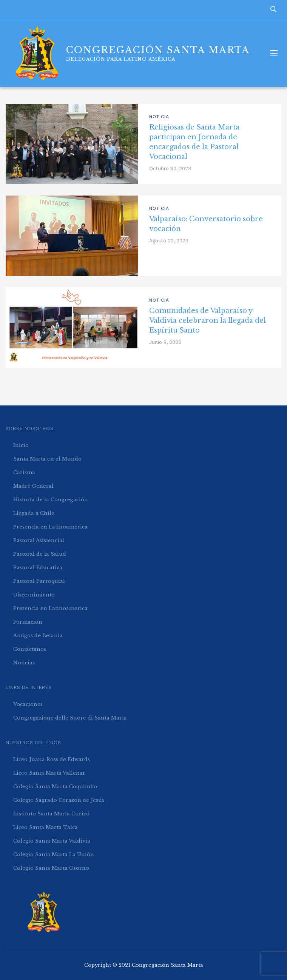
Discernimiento (34, 595)
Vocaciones (28, 704)
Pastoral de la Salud (40, 554)
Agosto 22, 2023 (169, 241)
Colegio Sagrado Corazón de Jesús (59, 800)
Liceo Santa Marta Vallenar (49, 773)
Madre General (33, 486)
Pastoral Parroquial (39, 581)
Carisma (24, 472)
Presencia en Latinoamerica (50, 527)
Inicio (21, 445)
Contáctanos (30, 649)
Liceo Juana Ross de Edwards (52, 759)
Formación (28, 622)
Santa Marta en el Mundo (47, 459)
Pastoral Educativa (38, 568)
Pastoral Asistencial (39, 540)
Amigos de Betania (38, 636)
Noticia (159, 117)
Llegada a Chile (34, 513)
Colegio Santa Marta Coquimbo (55, 787)
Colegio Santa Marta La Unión (54, 854)
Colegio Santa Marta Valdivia (52, 841)
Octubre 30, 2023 (170, 169)
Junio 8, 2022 (165, 342)
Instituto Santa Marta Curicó (51, 814)
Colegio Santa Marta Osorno (51, 868)
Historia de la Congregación (51, 500)
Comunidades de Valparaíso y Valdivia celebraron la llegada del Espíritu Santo (208, 321)
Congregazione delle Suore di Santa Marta (70, 718)
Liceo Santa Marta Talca (46, 827)
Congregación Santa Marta (167, 965)
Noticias (24, 663)
